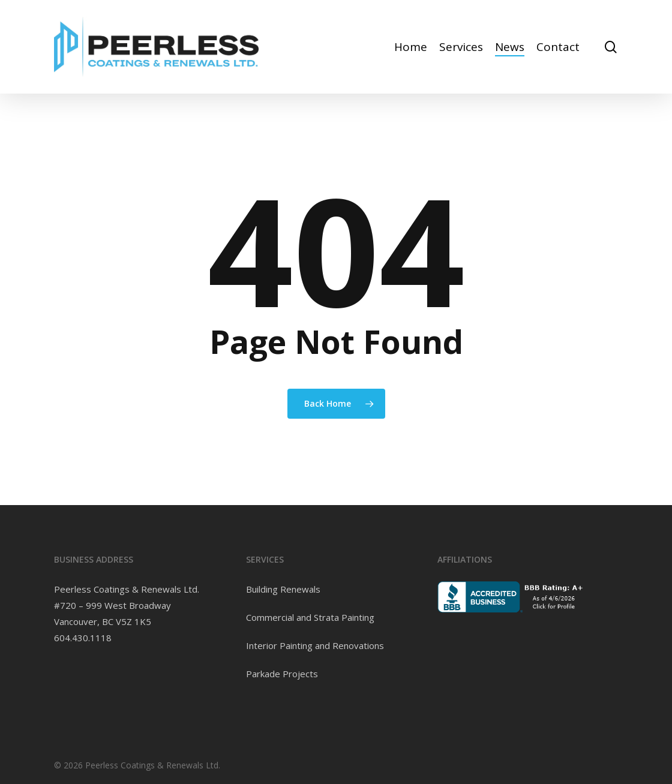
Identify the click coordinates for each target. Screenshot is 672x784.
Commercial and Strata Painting (310, 617)
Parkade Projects (282, 674)
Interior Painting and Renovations (315, 645)
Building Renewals (283, 589)
